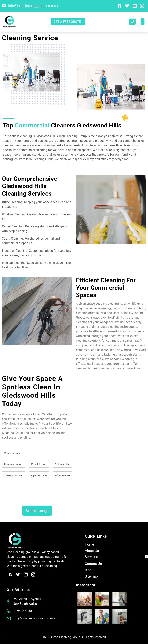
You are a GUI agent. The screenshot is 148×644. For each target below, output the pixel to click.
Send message (37, 511)
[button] (143, 22)
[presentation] (31, 497)
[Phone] (14, 464)
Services (91, 557)
